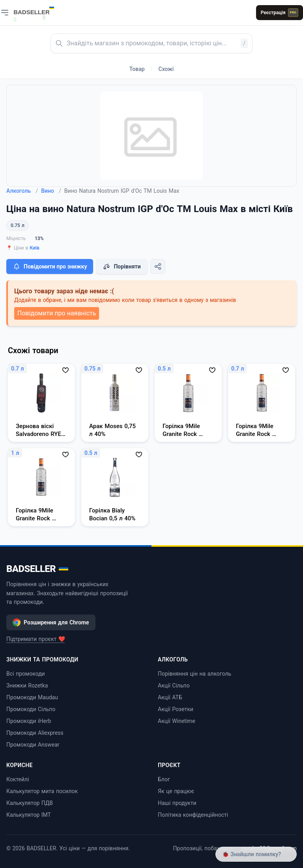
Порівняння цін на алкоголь (195, 674)
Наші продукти (177, 803)
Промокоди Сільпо (31, 709)
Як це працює (176, 791)
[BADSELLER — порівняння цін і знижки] (38, 10)
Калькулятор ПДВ (30, 803)
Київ (35, 248)
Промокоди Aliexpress (35, 733)
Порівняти (122, 266)
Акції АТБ (170, 697)
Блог (164, 779)
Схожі (166, 69)
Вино (51, 191)
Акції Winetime (177, 721)
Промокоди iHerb (29, 721)
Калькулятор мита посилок (42, 791)
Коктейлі (18, 779)
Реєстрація (280, 13)
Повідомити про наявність (57, 313)
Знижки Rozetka (27, 685)
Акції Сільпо (174, 685)
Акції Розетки (176, 709)
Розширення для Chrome (51, 622)
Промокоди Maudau (32, 697)
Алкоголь (22, 191)
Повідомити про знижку (50, 266)
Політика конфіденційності (193, 815)
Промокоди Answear (33, 745)
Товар (137, 69)
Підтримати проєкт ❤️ (36, 639)
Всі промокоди (26, 674)
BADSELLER (37, 569)
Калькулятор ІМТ (29, 815)
